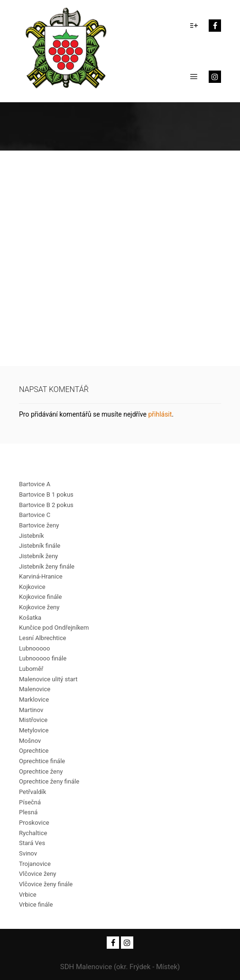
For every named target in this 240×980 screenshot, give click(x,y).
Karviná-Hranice (41, 576)
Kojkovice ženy (39, 607)
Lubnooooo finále (43, 658)
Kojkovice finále (40, 597)
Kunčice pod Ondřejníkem (54, 628)
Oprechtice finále (42, 761)
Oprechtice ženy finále (49, 781)
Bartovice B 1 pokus (46, 494)
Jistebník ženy (38, 556)
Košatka (30, 618)
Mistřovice (33, 720)
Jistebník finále (40, 546)
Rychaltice (33, 833)
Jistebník (31, 536)
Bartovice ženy (39, 525)
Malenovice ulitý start (48, 679)
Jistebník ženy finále (47, 566)
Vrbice (28, 895)
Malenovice (35, 689)
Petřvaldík (32, 792)
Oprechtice (34, 751)
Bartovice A (35, 484)
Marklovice (34, 699)
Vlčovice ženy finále (46, 884)
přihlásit (160, 414)
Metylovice (34, 730)
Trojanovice (35, 864)
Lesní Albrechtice (42, 638)
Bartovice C (35, 515)
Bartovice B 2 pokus (46, 505)
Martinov (31, 710)
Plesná (28, 812)
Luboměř (31, 669)
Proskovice (34, 823)
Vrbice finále (36, 904)
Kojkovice (32, 587)
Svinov (28, 853)
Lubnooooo (34, 648)
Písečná (30, 802)
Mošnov (30, 741)
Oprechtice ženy (41, 771)
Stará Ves (32, 843)
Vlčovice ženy (38, 874)
